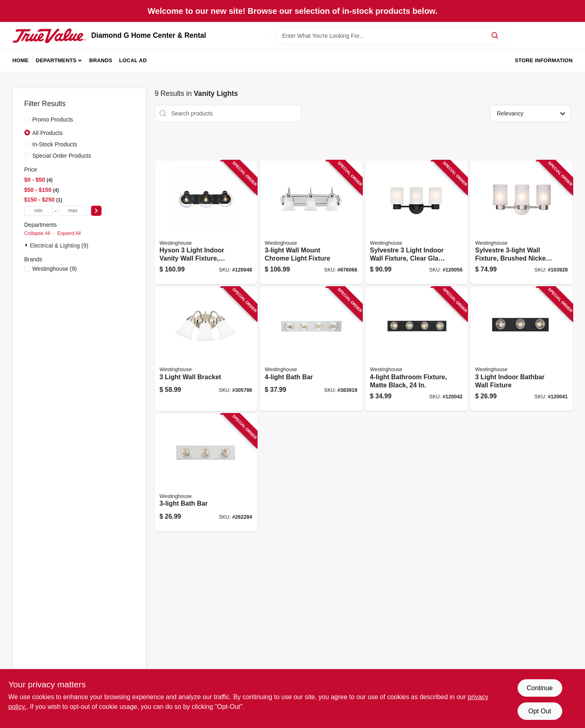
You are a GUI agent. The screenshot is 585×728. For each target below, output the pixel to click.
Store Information (544, 60)
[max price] (73, 211)
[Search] (495, 35)
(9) (55, 269)
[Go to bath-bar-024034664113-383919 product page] (311, 349)
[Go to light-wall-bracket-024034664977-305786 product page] (206, 349)
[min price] (39, 211)
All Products (48, 133)
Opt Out (539, 711)
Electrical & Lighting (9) (59, 246)
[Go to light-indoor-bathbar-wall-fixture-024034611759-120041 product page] (522, 349)
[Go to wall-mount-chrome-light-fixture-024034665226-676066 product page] (311, 223)
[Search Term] (389, 36)
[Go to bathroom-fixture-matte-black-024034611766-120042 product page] (416, 349)
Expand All (69, 233)
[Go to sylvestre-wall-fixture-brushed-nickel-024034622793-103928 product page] (522, 223)
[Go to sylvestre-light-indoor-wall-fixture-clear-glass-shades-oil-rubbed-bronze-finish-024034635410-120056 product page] (416, 223)
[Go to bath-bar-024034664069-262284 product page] (206, 473)
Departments (56, 60)
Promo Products (53, 120)
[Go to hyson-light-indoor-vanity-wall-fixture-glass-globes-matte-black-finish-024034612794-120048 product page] (206, 223)
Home (21, 60)
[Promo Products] (27, 119)
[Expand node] (27, 245)
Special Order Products (62, 156)
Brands (101, 60)
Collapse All (37, 233)
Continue (539, 688)
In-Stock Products (55, 144)
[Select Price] (96, 211)
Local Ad (133, 60)
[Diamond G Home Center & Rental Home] (49, 36)
